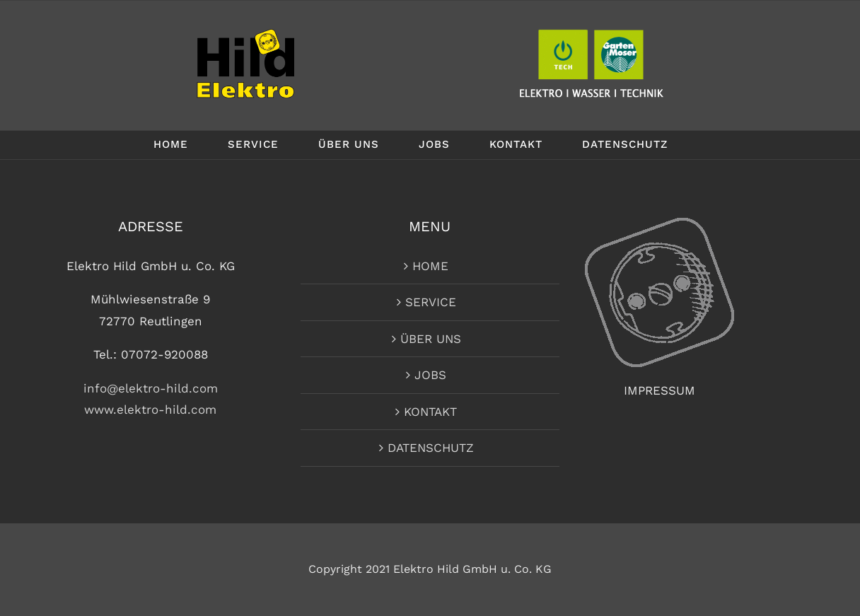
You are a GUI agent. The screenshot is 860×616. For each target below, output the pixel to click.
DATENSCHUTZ (431, 448)
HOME (430, 266)
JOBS (430, 375)
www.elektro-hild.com (150, 409)
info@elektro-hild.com (151, 388)
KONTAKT (430, 412)
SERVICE (431, 302)
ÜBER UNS (431, 339)
